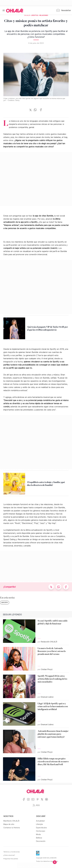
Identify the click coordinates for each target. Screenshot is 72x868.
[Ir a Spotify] (47, 801)
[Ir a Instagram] (29, 801)
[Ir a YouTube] (34, 801)
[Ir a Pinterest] (38, 801)
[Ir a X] (43, 801)
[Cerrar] (55, 862)
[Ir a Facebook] (25, 801)
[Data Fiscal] (38, 854)
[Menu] (4, 10)
